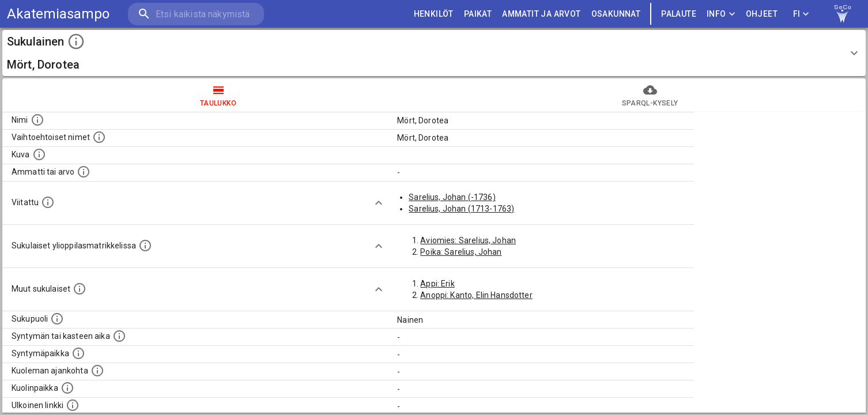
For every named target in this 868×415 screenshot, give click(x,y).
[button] (434, 53)
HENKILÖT (434, 14)
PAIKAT (478, 14)
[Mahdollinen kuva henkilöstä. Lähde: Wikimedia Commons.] (39, 154)
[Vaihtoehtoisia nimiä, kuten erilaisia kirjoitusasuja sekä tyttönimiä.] (99, 137)
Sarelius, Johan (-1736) (452, 197)
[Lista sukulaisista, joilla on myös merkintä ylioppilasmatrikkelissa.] (145, 246)
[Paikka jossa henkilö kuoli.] (67, 388)
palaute (679, 14)
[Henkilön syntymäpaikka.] (78, 353)
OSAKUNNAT (616, 14)
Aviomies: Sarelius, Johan (468, 240)
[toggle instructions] (76, 41)
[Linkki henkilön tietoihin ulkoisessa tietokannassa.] (73, 405)
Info (721, 14)
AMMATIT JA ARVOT (541, 14)
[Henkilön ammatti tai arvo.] (84, 172)
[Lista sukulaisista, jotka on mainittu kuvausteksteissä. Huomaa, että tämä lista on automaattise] (80, 289)
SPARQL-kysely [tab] (650, 95)
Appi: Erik (437, 284)
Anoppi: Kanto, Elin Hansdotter (476, 295)
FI (801, 14)
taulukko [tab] (218, 95)
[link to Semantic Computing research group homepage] (843, 14)
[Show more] (379, 203)
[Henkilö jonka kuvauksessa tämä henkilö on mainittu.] (48, 202)
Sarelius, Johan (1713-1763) (461, 209)
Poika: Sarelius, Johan (461, 252)
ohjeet (762, 14)
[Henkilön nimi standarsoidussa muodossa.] (37, 120)
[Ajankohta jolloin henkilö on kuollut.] (97, 371)
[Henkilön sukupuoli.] (57, 319)
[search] (196, 14)
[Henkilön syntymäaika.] (119, 336)
